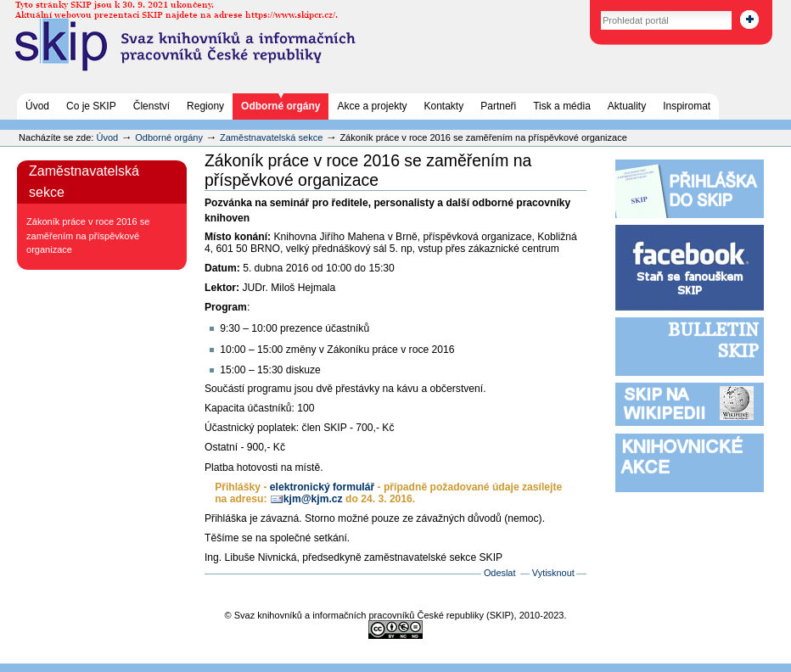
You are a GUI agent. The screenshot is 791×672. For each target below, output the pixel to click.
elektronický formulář (322, 487)
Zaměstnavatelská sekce (271, 137)
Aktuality (627, 106)
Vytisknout (553, 573)
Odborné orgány (280, 106)
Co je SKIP (91, 106)
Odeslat (500, 573)
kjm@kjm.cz (313, 499)
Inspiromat (687, 106)
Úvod (37, 106)
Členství (151, 106)
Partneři (498, 106)
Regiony (205, 106)
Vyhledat (583, 8)
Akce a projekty (372, 106)
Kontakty (444, 106)
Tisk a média (562, 106)
